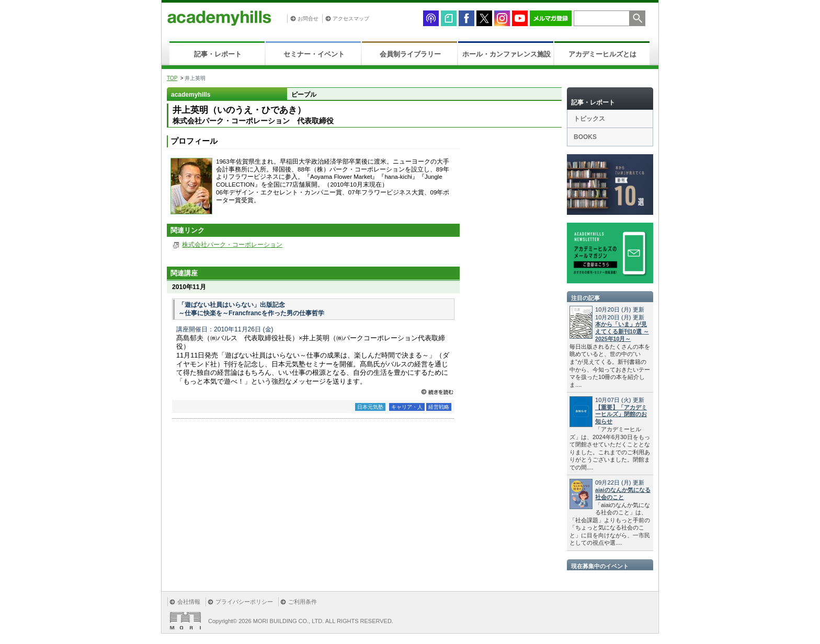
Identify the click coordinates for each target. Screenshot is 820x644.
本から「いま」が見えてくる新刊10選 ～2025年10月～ (622, 331)
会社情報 (189, 602)
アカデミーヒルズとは (602, 54)
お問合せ (308, 19)
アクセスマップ (351, 19)
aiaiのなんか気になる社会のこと (623, 493)
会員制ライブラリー (410, 54)
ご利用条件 (303, 602)
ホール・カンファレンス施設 (506, 54)
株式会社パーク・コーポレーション (232, 245)
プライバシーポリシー (244, 602)
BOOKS (585, 137)
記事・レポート (218, 54)
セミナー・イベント (314, 54)
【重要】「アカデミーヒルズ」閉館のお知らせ (621, 415)
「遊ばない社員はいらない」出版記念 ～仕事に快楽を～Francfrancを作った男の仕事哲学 (251, 309)
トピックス (589, 119)
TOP (172, 78)
